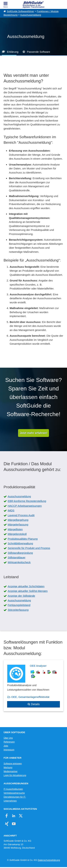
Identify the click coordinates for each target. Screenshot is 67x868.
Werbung (8, 768)
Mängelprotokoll (17, 534)
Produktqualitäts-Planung (23, 539)
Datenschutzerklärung (49, 860)
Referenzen (9, 742)
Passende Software (38, 52)
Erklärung (13, 52)
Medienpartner (11, 771)
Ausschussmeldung (31, 15)
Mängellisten (15, 529)
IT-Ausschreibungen (13, 789)
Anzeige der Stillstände (21, 596)
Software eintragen (13, 764)
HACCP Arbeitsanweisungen (25, 506)
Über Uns (8, 738)
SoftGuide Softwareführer (20, 11)
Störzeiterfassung (18, 610)
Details (35, 704)
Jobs (6, 746)
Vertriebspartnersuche (14, 793)
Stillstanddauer (17, 557)
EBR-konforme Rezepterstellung (27, 501)
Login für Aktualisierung (15, 775)
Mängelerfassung (18, 524)
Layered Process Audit (21, 515)
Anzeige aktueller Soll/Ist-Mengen (28, 591)
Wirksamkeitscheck (19, 562)
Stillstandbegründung (20, 553)
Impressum (9, 750)
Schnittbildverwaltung (20, 543)
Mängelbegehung (18, 520)
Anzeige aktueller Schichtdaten (26, 586)
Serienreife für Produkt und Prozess (29, 548)
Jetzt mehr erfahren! (34, 433)
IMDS (11, 510)
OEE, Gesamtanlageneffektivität (30, 697)
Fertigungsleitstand (19, 605)
